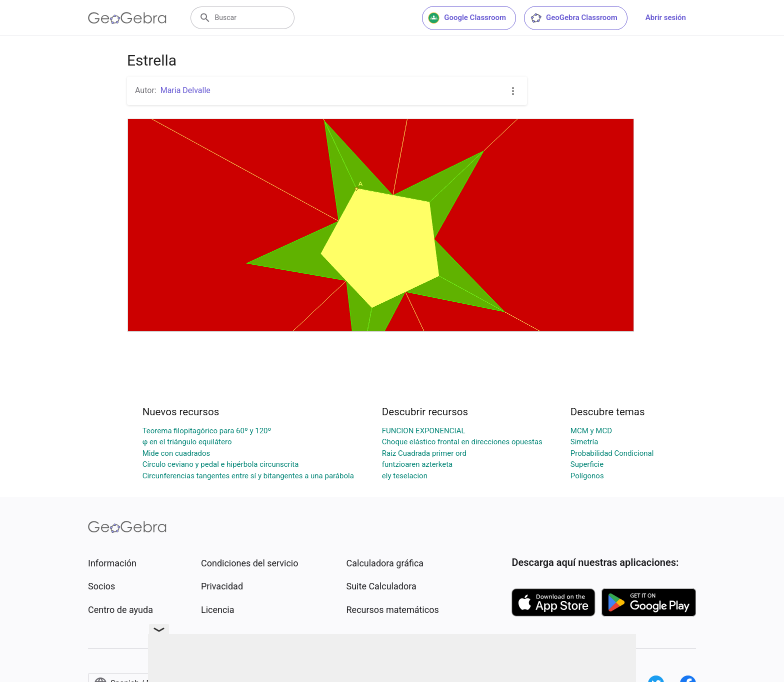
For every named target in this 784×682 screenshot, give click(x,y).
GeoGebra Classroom (574, 18)
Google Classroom (467, 18)
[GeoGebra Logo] (127, 18)
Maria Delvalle (185, 90)
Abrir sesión (666, 18)
